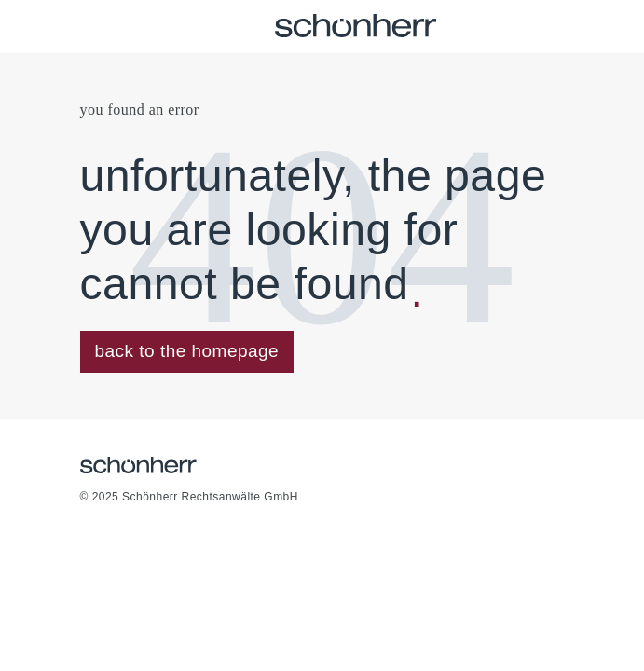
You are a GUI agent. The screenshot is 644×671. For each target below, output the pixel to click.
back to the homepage (187, 351)
